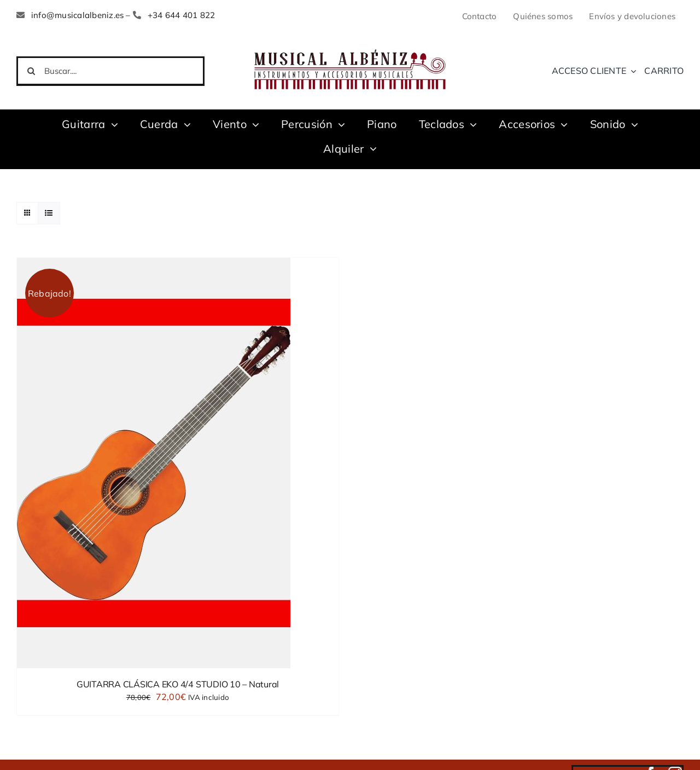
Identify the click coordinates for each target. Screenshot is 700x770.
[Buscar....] (110, 71)
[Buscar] (31, 71)
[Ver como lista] (49, 213)
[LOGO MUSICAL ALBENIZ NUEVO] (350, 48)
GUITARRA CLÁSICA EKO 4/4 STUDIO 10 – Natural (178, 684)
